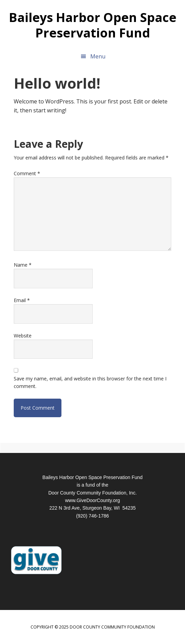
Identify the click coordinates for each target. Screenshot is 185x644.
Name (23, 265)
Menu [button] (98, 56)
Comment (27, 173)
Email (22, 300)
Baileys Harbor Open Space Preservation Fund (93, 25)
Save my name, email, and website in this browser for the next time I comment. (90, 382)
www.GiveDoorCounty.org (92, 500)
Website (23, 336)
